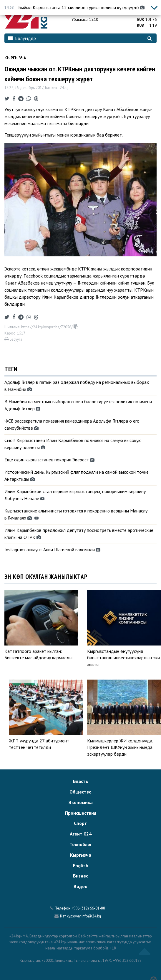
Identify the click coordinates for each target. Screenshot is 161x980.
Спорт (80, 823)
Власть (81, 781)
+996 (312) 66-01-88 (88, 908)
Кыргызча (15, 58)
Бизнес (80, 876)
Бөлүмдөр (22, 38)
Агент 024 (81, 834)
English (81, 865)
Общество (80, 792)
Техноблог (81, 844)
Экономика (81, 802)
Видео (80, 886)
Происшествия (81, 813)
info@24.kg (91, 916)
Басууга (13, 339)
